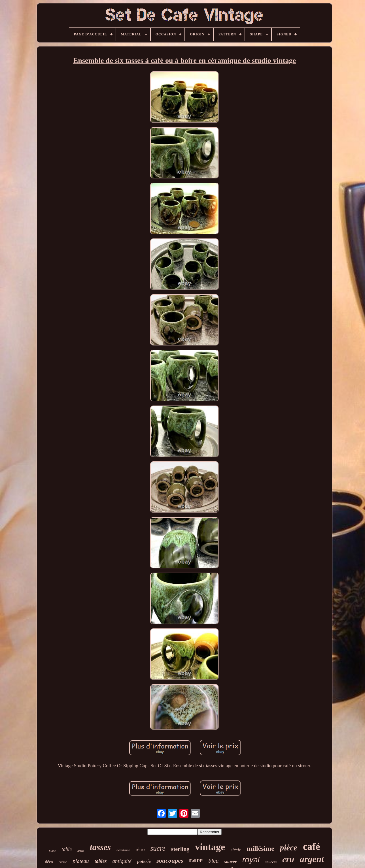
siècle (236, 850)
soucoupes (170, 860)
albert (81, 851)
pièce (289, 848)
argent (312, 859)
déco (49, 862)
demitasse (123, 850)
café (311, 847)
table (67, 849)
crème (63, 862)
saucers (271, 862)
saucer (230, 862)
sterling (180, 849)
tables (100, 861)
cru (288, 859)
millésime (260, 848)
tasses (100, 847)
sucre (158, 848)
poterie (144, 861)
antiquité (122, 861)
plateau (81, 861)
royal (251, 860)
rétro (140, 849)
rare (196, 860)
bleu (213, 861)
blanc (52, 851)
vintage (210, 847)
